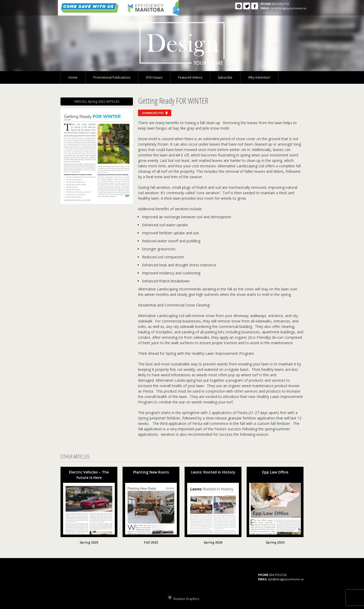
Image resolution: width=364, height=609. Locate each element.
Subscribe (225, 77)
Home (73, 77)
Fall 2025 (151, 542)
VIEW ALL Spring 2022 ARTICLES (97, 101)
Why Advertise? (259, 77)
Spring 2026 (213, 542)
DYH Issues (154, 77)
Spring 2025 (89, 542)
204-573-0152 (280, 4)
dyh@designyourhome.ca (288, 8)
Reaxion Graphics (186, 599)
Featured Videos (190, 77)
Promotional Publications (112, 77)
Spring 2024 (275, 542)
